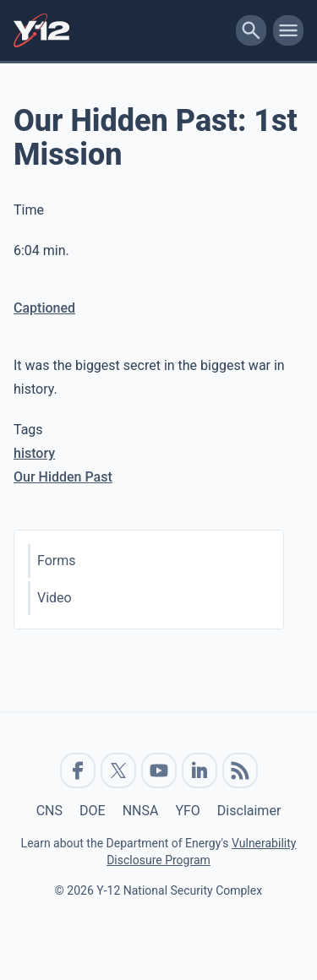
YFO (187, 811)
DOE (93, 811)
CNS (49, 811)
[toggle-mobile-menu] (288, 30)
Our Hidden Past (63, 477)
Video (55, 598)
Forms (57, 561)
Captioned (44, 308)
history (34, 453)
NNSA (141, 811)
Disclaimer (249, 811)
